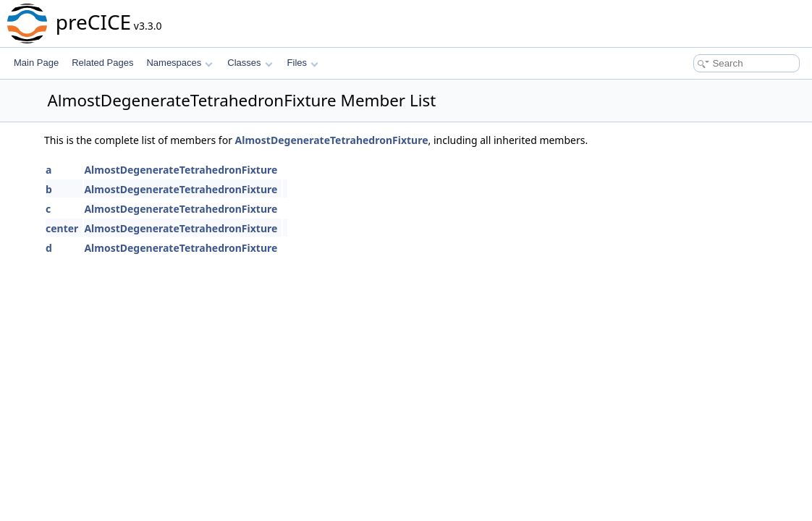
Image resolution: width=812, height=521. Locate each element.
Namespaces (179, 63)
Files (303, 63)
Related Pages (102, 63)
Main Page (36, 63)
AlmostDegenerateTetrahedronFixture (332, 140)
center (62, 228)
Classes (250, 63)
